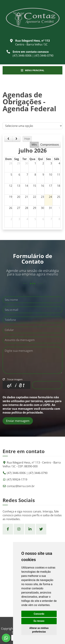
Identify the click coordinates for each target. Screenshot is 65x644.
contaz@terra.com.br (21, 486)
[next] (16, 139)
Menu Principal (32, 70)
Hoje (27, 139)
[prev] (8, 139)
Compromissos (50, 145)
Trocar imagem (13, 379)
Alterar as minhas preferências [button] (39, 630)
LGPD (46, 405)
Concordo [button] (39, 614)
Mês (34, 145)
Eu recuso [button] (39, 621)
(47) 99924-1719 (17, 479)
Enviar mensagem (18, 421)
